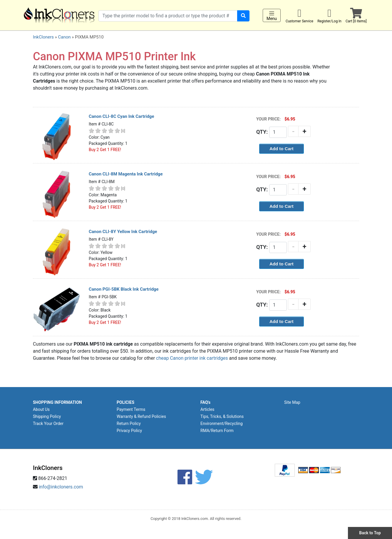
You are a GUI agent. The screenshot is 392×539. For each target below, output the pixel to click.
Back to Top (370, 533)
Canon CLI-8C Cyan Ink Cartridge (122, 116)
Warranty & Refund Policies (141, 416)
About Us (41, 409)
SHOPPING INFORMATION (57, 402)
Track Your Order (48, 423)
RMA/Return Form (217, 431)
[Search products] (168, 16)
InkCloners (43, 37)
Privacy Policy (129, 431)
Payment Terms (131, 409)
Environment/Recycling (222, 423)
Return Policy (129, 423)
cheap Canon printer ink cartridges (192, 358)
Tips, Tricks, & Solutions (222, 416)
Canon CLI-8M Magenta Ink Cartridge (126, 174)
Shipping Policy (47, 416)
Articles (207, 409)
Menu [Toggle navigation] (272, 16)
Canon (64, 37)
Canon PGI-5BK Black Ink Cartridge (124, 289)
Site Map (292, 402)
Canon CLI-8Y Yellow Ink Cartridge (123, 232)
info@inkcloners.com (61, 487)
